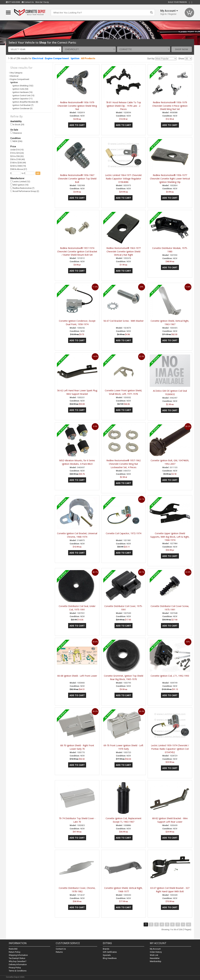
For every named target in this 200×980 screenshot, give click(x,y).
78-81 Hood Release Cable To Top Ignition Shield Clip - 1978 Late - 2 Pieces (123, 106)
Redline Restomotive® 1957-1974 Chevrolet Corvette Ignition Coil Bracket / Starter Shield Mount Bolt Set (77, 251)
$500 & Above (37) (19, 169)
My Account (155, 949)
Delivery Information (18, 964)
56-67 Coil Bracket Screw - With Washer (124, 321)
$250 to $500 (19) (18, 166)
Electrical (38, 58)
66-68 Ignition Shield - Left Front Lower (77, 676)
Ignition (75, 58)
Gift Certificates (110, 952)
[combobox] (35, 49)
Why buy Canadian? (18, 961)
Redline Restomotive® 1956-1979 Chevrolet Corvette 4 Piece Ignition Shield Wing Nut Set (170, 106)
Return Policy (15, 952)
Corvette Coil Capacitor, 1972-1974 (124, 533)
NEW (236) (16, 141)
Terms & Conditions (18, 971)
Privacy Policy (15, 968)
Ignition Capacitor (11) (22, 99)
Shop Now (182, 49)
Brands (106, 949)
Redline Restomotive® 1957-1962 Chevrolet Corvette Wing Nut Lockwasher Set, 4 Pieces (124, 464)
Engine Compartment (57, 58)
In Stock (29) (17, 125)
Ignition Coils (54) (20, 89)
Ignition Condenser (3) (22, 108)
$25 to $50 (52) (17, 156)
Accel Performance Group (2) (25, 191)
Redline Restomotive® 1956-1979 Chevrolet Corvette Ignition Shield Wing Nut (77, 106)
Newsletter (155, 958)
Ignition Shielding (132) (23, 86)
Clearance (16, 133)
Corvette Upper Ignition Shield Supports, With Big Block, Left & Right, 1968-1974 (170, 537)
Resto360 (13, 949)
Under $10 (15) (17, 150)
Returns (59, 952)
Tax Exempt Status (17, 958)
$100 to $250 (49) (18, 163)
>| (189, 924)
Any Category (16, 73)
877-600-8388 (13, 2)
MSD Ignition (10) (19, 185)
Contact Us (28, 2)
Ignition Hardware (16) (22, 92)
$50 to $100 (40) (18, 159)
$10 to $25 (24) (17, 153)
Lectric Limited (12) (20, 182)
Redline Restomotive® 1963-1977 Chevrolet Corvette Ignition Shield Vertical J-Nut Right (124, 251)
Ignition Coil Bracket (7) (23, 105)
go (38, 173)
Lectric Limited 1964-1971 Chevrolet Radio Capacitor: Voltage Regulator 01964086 (123, 179)
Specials (107, 955)
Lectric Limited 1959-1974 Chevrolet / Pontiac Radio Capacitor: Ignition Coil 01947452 (170, 749)
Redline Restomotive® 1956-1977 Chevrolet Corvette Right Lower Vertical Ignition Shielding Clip (170, 179)
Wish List (154, 955)
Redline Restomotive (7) (22, 188)
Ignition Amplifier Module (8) (25, 102)
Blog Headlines (110, 958)
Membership (156, 961)
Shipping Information (18, 955)
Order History (156, 952)
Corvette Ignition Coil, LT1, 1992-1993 (170, 676)
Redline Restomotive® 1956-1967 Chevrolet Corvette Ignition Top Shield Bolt (77, 179)
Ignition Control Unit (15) (23, 95)
